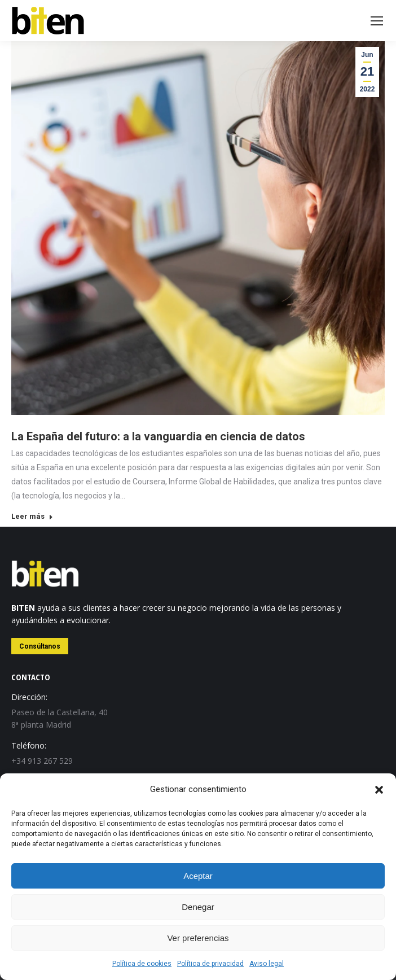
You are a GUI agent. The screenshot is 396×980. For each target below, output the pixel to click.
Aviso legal (267, 964)
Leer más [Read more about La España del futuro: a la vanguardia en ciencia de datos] (32, 516)
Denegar (198, 907)
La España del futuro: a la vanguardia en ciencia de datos (158, 436)
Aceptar (198, 876)
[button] (379, 790)
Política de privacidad (210, 964)
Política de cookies (142, 964)
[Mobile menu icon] (377, 21)
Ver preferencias (198, 938)
